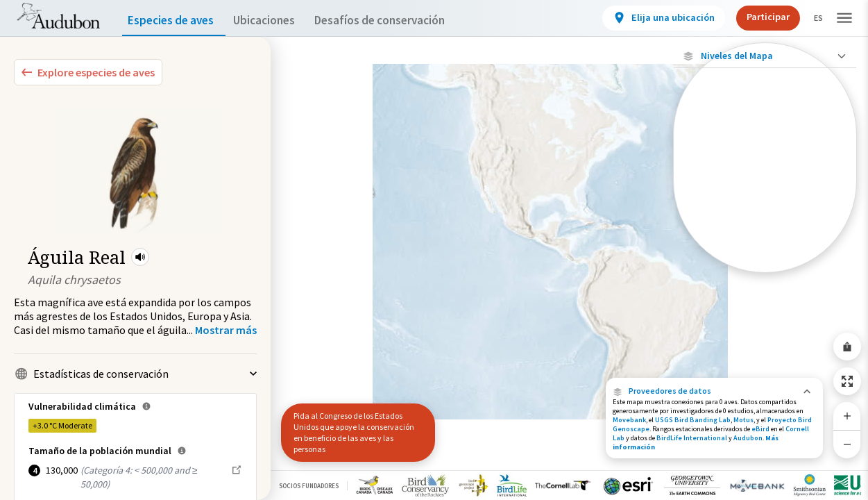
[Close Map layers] (765, 56)
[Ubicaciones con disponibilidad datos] (765, 144)
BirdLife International (692, 438)
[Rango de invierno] (765, 240)
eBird (760, 429)
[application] (434, 250)
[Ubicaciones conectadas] (765, 168)
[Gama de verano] (765, 216)
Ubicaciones (276, 20)
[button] (140, 257)
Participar (756, 17)
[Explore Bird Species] (88, 72)
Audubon (748, 438)
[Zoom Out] (847, 444)
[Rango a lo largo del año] (765, 263)
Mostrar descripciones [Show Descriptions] (765, 276)
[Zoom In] (847, 416)
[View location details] (652, 18)
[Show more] (226, 330)
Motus (743, 420)
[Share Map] (847, 347)
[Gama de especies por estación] (765, 192)
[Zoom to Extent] (847, 381)
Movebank (629, 420)
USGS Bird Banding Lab (693, 420)
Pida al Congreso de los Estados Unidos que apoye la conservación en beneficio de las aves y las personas (354, 432)
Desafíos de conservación (401, 20)
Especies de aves (174, 20)
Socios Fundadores (309, 486)
